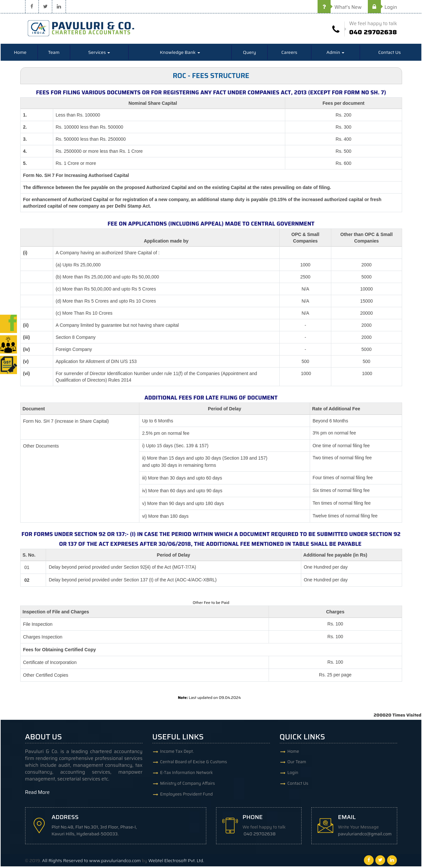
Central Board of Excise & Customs (194, 764)
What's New (340, 7)
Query (250, 54)
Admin (335, 54)
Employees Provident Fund (187, 798)
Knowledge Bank (180, 54)
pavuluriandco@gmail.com (366, 836)
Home (20, 54)
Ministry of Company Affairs (188, 787)
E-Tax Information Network (187, 775)
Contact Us (390, 54)
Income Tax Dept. (177, 753)
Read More (38, 794)
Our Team (297, 764)
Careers (289, 54)
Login (383, 7)
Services (99, 54)
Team (54, 54)
